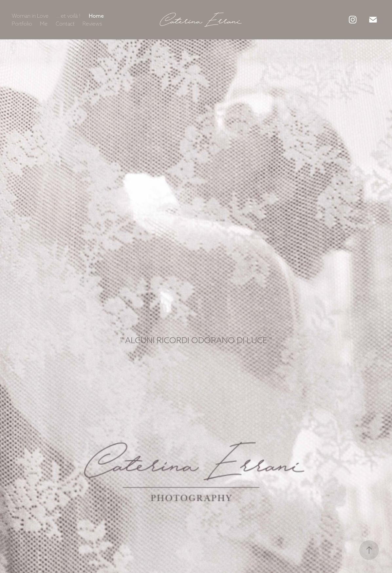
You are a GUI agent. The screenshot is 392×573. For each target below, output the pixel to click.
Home (96, 16)
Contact (65, 24)
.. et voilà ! (68, 16)
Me (44, 24)
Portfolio (22, 24)
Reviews (92, 24)
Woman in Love (30, 16)
